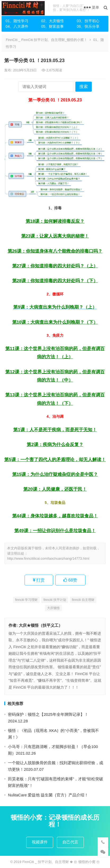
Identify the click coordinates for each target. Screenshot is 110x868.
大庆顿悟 (53, 608)
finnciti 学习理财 (26, 600)
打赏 (39, 580)
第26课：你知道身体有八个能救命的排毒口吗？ (55, 251)
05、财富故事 (53, 26)
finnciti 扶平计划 (55, 600)
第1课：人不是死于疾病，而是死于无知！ (55, 430)
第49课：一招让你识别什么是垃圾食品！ (55, 531)
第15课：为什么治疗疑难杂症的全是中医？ (55, 474)
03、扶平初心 (88, 21)
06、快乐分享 (88, 26)
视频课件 (40, 842)
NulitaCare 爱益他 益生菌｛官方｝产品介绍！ (48, 795)
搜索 (84, 87)
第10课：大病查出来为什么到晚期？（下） (55, 322)
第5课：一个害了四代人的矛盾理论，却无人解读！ (55, 459)
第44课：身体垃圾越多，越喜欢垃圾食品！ (55, 516)
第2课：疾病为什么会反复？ (55, 444)
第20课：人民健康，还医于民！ (55, 489)
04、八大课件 (17, 26)
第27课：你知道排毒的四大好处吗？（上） (55, 266)
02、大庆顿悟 (53, 21)
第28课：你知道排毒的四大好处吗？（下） (55, 281)
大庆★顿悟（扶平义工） (41, 625)
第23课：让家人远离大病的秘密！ (55, 236)
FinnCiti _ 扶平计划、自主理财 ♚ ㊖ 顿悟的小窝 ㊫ (61, 862)
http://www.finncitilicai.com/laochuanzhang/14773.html (48, 558)
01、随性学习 (17, 21)
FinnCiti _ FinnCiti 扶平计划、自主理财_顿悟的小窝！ (47, 40)
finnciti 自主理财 (83, 600)
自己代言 (70, 842)
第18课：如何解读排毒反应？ (55, 221)
